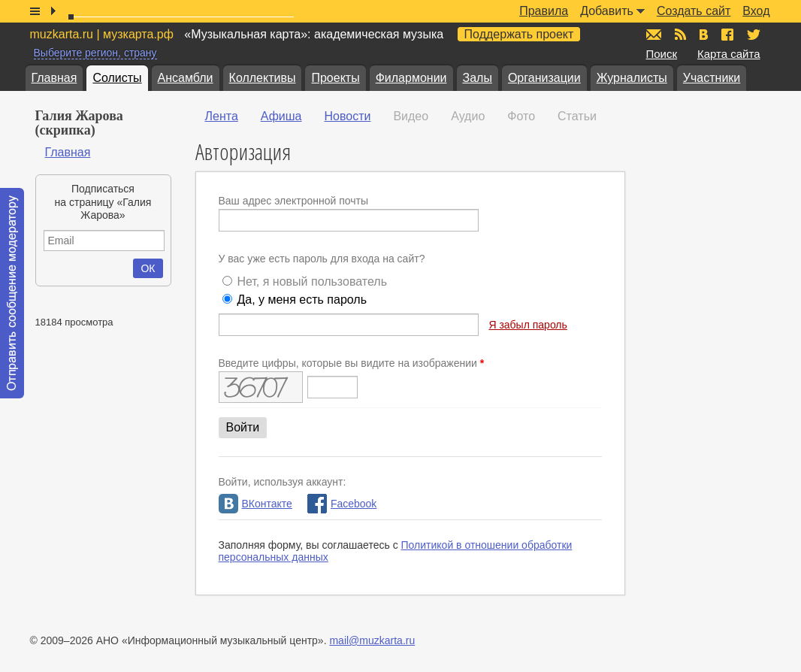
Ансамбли (186, 78)
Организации (544, 78)
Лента (222, 116)
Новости (347, 116)
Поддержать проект (519, 34)
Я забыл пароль (527, 325)
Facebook (342, 504)
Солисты (117, 78)
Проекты (335, 78)
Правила (544, 11)
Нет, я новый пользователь (312, 282)
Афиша (281, 116)
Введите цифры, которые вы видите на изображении (352, 363)
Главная (54, 78)
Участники (712, 78)
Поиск (662, 54)
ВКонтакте (255, 504)
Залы (478, 78)
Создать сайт (694, 11)
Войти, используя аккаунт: (283, 482)
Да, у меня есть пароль (302, 300)
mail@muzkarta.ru (372, 640)
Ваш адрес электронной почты (294, 201)
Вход (756, 11)
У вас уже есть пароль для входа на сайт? (322, 259)
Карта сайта (729, 54)
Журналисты (632, 78)
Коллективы (263, 78)
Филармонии (411, 78)
